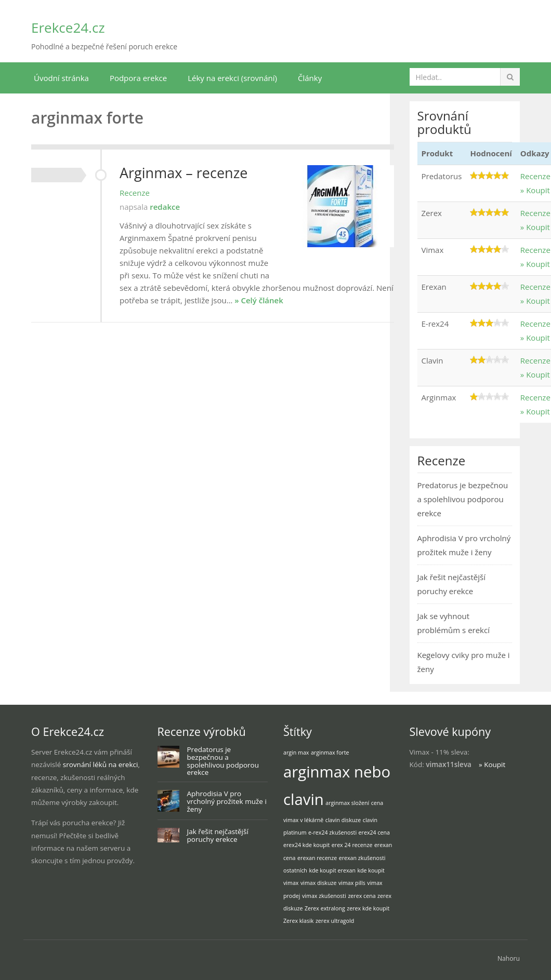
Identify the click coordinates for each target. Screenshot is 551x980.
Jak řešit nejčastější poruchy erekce (218, 835)
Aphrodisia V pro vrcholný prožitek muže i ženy (227, 801)
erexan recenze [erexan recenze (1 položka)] (317, 858)
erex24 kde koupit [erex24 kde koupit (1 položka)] (306, 845)
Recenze (135, 193)
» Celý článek (259, 300)
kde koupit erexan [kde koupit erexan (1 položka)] (332, 870)
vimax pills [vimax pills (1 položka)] (352, 883)
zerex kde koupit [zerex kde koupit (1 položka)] (368, 908)
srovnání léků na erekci (101, 764)
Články (310, 78)
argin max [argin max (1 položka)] (296, 753)
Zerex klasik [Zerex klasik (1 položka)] (298, 921)
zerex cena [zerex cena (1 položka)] (362, 896)
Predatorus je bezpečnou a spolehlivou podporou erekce (463, 499)
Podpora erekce (138, 78)
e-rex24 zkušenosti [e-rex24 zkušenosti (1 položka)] (332, 833)
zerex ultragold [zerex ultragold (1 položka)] (335, 921)
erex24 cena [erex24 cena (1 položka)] (374, 833)
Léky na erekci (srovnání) (232, 78)
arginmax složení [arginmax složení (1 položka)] (347, 803)
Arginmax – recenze (183, 173)
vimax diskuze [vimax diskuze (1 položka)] (319, 883)
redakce (165, 207)
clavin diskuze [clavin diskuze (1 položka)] (343, 820)
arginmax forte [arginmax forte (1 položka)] (330, 753)
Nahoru (509, 958)
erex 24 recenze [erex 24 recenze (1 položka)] (352, 845)
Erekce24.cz (68, 28)
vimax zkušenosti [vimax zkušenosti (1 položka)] (324, 896)
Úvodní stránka (61, 78)
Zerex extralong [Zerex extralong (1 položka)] (325, 908)
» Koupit (535, 190)
